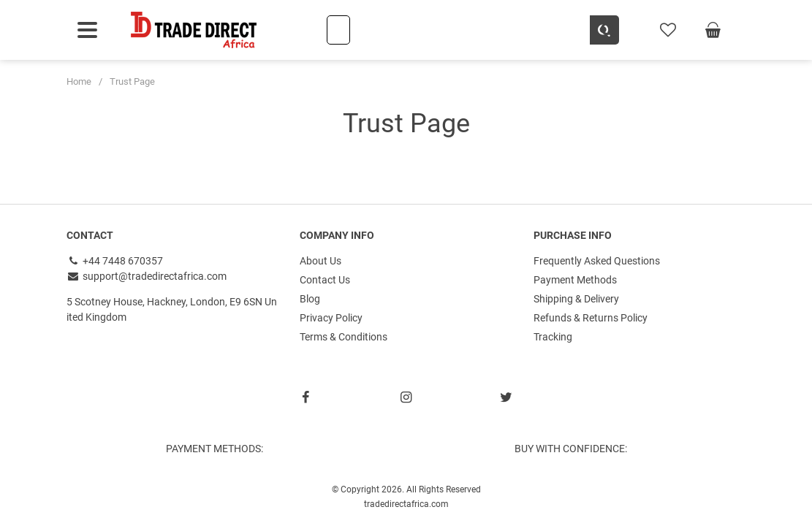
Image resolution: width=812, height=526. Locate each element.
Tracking (553, 337)
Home (79, 81)
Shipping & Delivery (576, 299)
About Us (320, 261)
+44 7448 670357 (115, 261)
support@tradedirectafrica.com (147, 276)
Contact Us (325, 280)
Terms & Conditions (344, 337)
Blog (310, 299)
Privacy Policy (331, 318)
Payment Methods (575, 280)
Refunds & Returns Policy (591, 318)
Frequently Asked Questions (597, 261)
